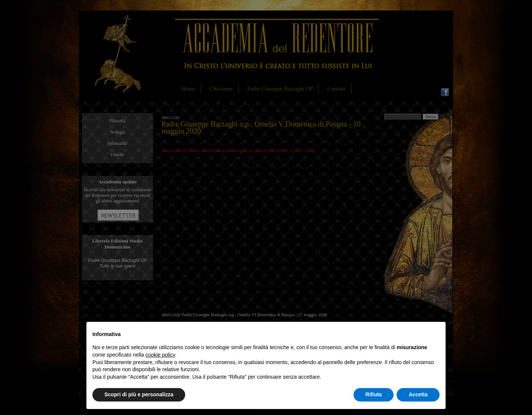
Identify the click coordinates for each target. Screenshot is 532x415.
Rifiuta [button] (374, 394)
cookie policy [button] (160, 355)
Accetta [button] (418, 394)
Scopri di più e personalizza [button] (139, 394)
